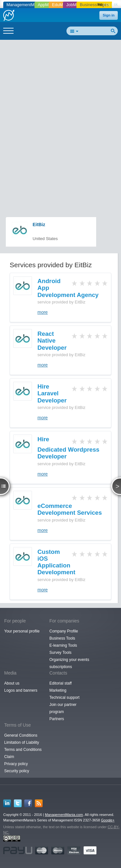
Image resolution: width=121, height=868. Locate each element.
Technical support (64, 698)
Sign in (109, 15)
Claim (9, 757)
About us (12, 683)
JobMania (75, 5)
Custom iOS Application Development (56, 562)
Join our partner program (63, 708)
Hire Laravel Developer (52, 393)
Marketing (58, 690)
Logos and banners (21, 690)
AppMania (47, 5)
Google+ (108, 820)
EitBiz (39, 225)
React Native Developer (52, 341)
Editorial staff (60, 683)
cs (108, 4)
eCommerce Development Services (70, 509)
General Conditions (21, 735)
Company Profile (64, 631)
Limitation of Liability (22, 742)
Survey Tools (60, 653)
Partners (57, 719)
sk (116, 4)
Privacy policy (16, 764)
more (43, 312)
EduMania (61, 5)
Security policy (17, 771)
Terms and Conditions (23, 750)
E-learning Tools (63, 645)
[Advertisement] (60, 105)
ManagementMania (24, 5)
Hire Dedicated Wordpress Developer (68, 448)
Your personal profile (22, 631)
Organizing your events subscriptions (69, 663)
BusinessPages (94, 5)
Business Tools (62, 638)
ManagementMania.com (64, 815)
